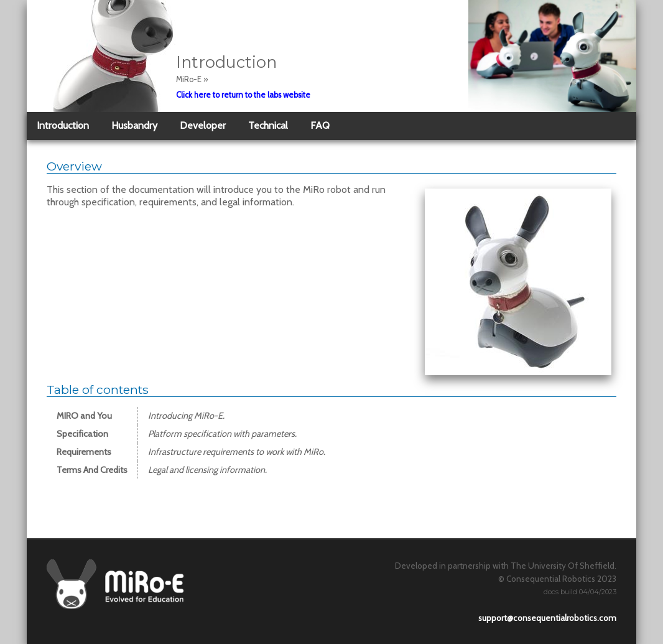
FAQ (320, 125)
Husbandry (134, 125)
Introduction (63, 125)
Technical (268, 125)
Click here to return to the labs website (243, 95)
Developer (203, 125)
